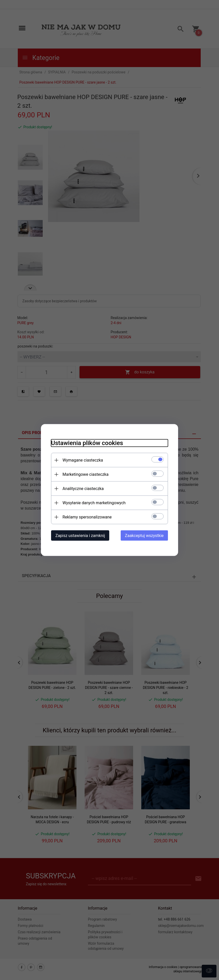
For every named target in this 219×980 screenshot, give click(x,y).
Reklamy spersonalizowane (87, 517)
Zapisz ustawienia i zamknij (80, 536)
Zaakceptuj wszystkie (144, 536)
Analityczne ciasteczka (83, 489)
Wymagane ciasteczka (83, 460)
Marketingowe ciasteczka (85, 474)
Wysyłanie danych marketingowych (94, 503)
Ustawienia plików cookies (87, 443)
